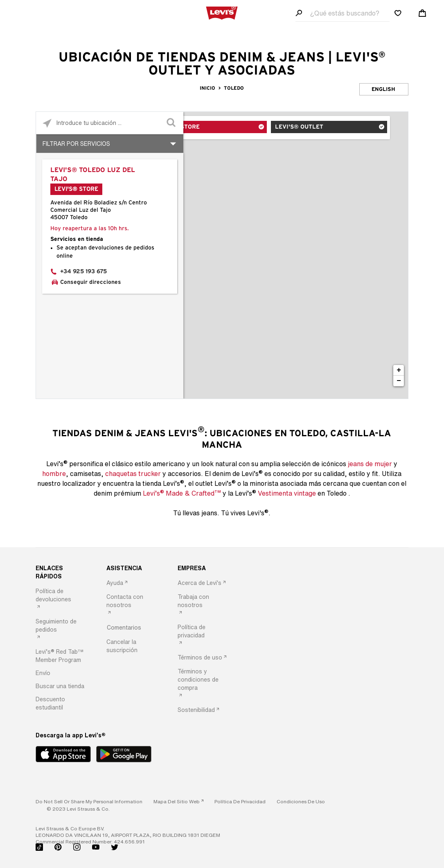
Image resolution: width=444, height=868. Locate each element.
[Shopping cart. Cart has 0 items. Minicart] (422, 13)
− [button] (399, 381)
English (383, 90)
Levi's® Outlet (316, 128)
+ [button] (399, 370)
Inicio (207, 88)
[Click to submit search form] (172, 123)
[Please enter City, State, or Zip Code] (110, 123)
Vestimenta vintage (287, 493)
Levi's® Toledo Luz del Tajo (93, 175)
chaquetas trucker (133, 474)
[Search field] (343, 13)
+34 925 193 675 (83, 272)
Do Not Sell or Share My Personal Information (89, 801)
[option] (62, 600)
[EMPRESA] (204, 568)
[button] (62, 656)
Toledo (234, 88)
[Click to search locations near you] (47, 123)
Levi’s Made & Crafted (182, 493)
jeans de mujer (370, 464)
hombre (54, 474)
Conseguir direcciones (91, 282)
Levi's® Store (218, 128)
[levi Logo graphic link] (222, 12)
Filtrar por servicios (76, 144)
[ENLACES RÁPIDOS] (62, 572)
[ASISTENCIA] (133, 568)
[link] (178, 801)
